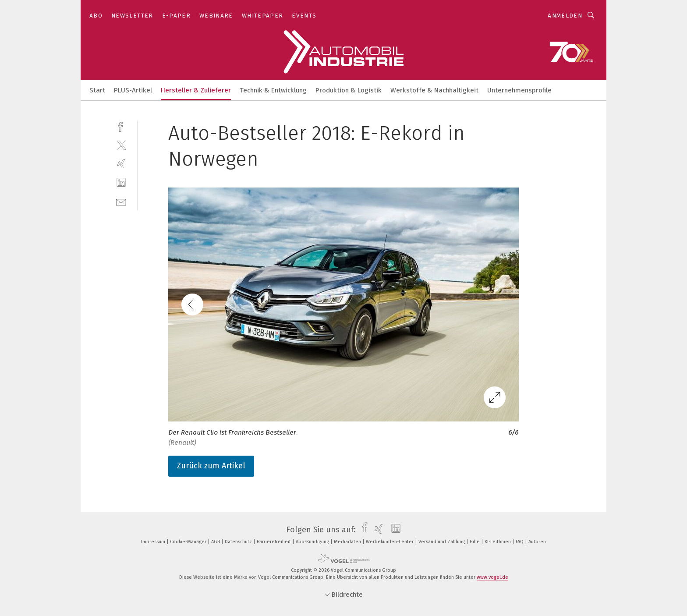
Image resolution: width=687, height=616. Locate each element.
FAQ (520, 542)
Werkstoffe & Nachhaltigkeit (434, 90)
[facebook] (121, 126)
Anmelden (565, 16)
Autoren (537, 542)
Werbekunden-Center (390, 542)
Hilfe (475, 542)
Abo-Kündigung (313, 542)
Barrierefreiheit (274, 542)
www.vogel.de (492, 577)
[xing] (121, 164)
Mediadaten (348, 542)
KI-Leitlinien (498, 542)
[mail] (121, 201)
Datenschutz (239, 542)
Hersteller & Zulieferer (196, 90)
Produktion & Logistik (349, 90)
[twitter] (121, 145)
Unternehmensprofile (519, 90)
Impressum (154, 542)
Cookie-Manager (189, 542)
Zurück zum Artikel (211, 466)
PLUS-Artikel (133, 90)
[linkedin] (121, 182)
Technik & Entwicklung (273, 90)
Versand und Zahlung (442, 542)
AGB (216, 542)
